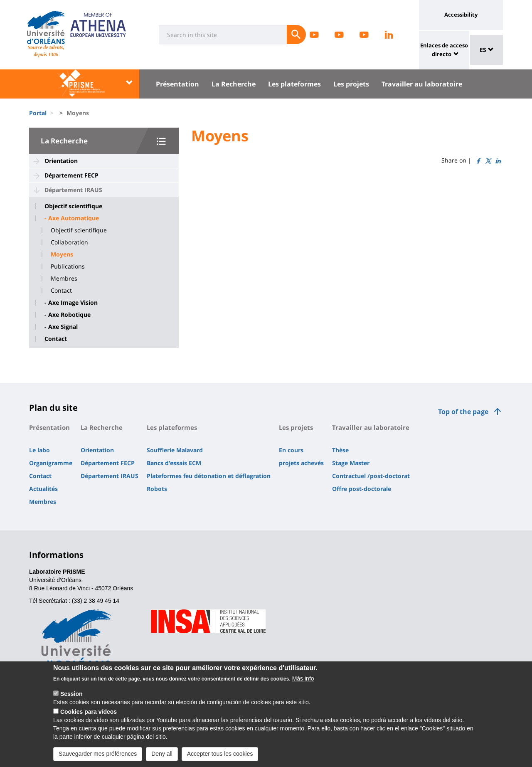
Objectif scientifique (73, 206)
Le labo (39, 450)
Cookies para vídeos (89, 717)
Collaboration (69, 242)
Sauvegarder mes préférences (98, 759)
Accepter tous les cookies (220, 759)
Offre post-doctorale (362, 489)
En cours (291, 450)
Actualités (43, 489)
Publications (68, 266)
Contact (61, 291)
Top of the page (463, 412)
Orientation (61, 161)
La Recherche (234, 84)
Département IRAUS (73, 190)
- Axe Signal (61, 327)
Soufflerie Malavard (175, 450)
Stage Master (351, 463)
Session (71, 699)
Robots (157, 489)
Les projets (351, 84)
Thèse (340, 450)
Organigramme (51, 463)
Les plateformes (294, 84)
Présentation (177, 84)
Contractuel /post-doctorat (371, 476)
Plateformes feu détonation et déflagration (209, 476)
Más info (303, 683)
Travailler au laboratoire (422, 84)
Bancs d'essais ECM (174, 463)
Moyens (62, 254)
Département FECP (71, 175)
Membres (64, 279)
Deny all (162, 759)
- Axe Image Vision (71, 303)
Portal (38, 113)
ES (487, 50)
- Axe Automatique (72, 218)
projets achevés (301, 463)
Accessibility (461, 15)
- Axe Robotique (68, 315)
